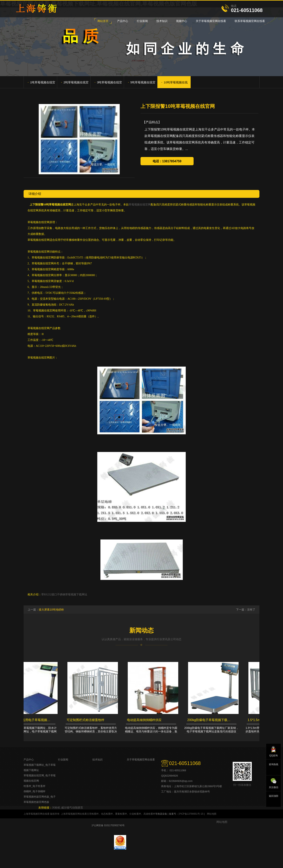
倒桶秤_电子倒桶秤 (34, 791)
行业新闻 (63, 760)
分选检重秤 (135, 814)
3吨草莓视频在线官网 (108, 84)
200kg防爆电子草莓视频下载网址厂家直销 (210, 720)
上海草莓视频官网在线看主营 (76, 814)
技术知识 (97, 760)
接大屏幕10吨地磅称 (51, 610)
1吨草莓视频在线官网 (42, 84)
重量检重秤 (121, 814)
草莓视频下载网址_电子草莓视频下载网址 (40, 768)
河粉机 (56, 808)
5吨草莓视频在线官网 (142, 84)
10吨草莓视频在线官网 (175, 84)
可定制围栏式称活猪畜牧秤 (86, 720)
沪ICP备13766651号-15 (191, 814)
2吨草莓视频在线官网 (75, 84)
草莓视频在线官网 (140, 205)
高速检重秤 (149, 814)
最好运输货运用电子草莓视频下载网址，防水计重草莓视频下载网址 (29, 720)
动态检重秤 (107, 814)
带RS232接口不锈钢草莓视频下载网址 (64, 595)
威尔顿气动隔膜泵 (72, 808)
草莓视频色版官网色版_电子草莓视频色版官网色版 (40, 799)
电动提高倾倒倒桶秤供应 (145, 720)
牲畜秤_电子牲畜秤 (34, 786)
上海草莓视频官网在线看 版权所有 (42, 814)
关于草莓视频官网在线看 (141, 760)
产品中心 (29, 760)
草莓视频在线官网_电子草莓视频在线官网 (40, 778)
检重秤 (95, 814)
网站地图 (212, 814)
